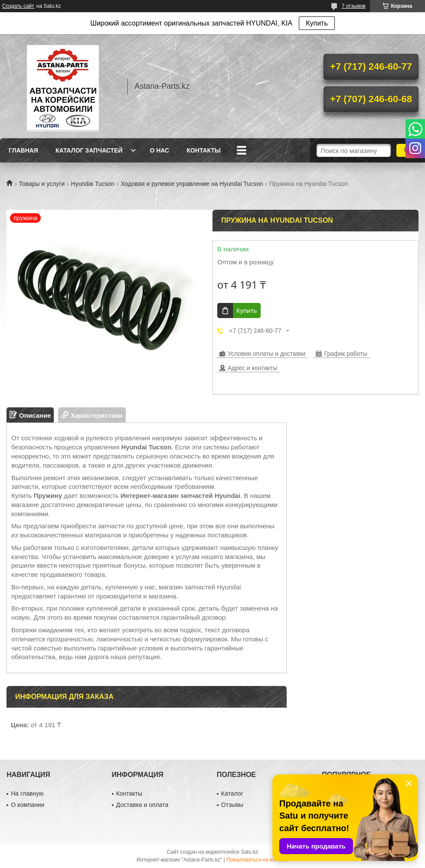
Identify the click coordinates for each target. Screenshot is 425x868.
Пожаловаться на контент (257, 860)
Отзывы (232, 805)
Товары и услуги (42, 184)
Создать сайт (18, 6)
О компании (28, 805)
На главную (27, 793)
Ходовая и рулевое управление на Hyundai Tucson (192, 184)
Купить (317, 23)
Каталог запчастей (89, 150)
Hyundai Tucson (93, 184)
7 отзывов (354, 6)
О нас (159, 150)
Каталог (232, 793)
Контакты (203, 150)
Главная (23, 150)
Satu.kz (249, 852)
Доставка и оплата (142, 805)
